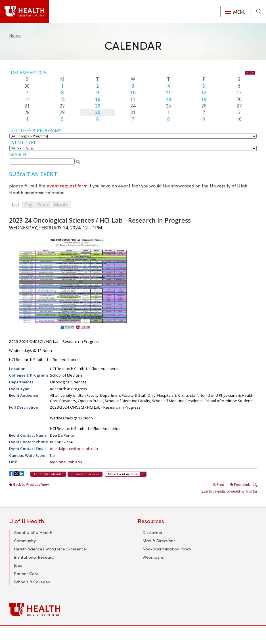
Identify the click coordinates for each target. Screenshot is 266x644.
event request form (67, 186)
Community (25, 541)
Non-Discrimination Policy (167, 549)
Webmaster (154, 557)
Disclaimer (152, 532)
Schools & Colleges (32, 582)
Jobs (18, 565)
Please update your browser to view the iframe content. (133, 96)
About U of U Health (33, 532)
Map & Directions (159, 541)
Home (15, 35)
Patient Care (26, 574)
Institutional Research (35, 557)
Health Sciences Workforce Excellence (50, 549)
